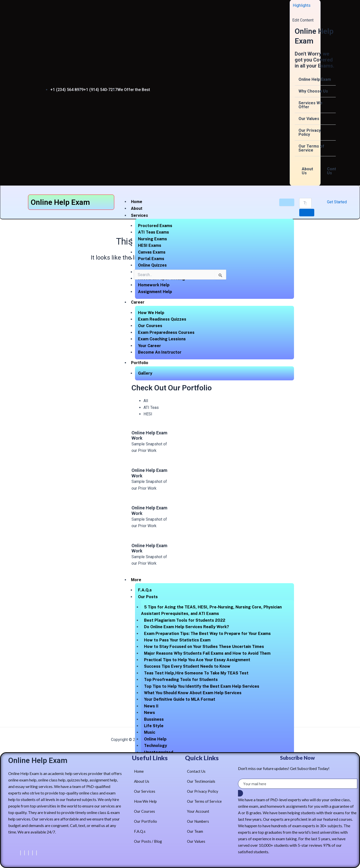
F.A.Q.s (145, 590)
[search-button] (307, 213)
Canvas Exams (152, 252)
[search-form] (305, 203)
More (136, 580)
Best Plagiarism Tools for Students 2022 (185, 620)
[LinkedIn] (28, 853)
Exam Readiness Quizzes (162, 319)
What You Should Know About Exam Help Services (193, 693)
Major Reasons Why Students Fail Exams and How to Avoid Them (207, 653)
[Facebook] (20, 853)
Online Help (155, 739)
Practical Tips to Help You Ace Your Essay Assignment (197, 660)
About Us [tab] (307, 171)
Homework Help (154, 285)
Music (150, 732)
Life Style (154, 726)
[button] (315, 80)
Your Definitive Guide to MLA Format (180, 699)
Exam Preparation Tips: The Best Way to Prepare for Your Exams (207, 634)
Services (139, 215)
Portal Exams (151, 259)
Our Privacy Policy (310, 132)
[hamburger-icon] (287, 202)
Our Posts (148, 597)
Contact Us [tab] (334, 171)
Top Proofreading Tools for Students (181, 680)
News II (151, 706)
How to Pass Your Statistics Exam (177, 640)
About (137, 208)
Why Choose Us (313, 91)
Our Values (309, 119)
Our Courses (150, 326)
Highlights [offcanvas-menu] (302, 5)
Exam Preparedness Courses (166, 332)
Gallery (145, 373)
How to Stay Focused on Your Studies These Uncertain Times (204, 647)
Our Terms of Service (311, 148)
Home (137, 202)
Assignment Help (155, 292)
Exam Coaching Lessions (162, 339)
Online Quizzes (152, 265)
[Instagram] (36, 853)
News (149, 713)
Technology (155, 746)
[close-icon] (294, 13)
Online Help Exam (315, 79)
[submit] (240, 793)
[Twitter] (24, 853)
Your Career (149, 346)
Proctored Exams (155, 226)
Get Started (337, 202)
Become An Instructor (160, 352)
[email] (298, 784)
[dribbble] (32, 853)
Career (138, 302)
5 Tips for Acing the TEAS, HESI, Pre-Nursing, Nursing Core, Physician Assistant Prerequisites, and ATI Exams (211, 610)
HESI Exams (150, 245)
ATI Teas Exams (153, 232)
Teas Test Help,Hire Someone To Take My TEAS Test (196, 673)
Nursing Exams (152, 239)
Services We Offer (310, 105)
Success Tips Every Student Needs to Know (187, 666)
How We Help (151, 313)
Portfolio (140, 363)
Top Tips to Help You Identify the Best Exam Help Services (202, 686)
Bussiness (154, 719)
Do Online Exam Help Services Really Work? (186, 627)
